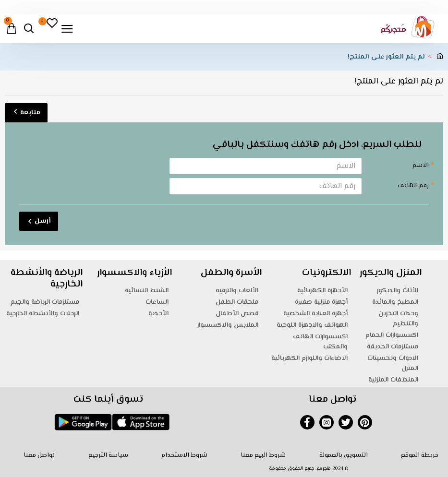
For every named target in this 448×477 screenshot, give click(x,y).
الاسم (421, 166)
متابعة (30, 113)
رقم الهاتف (413, 186)
